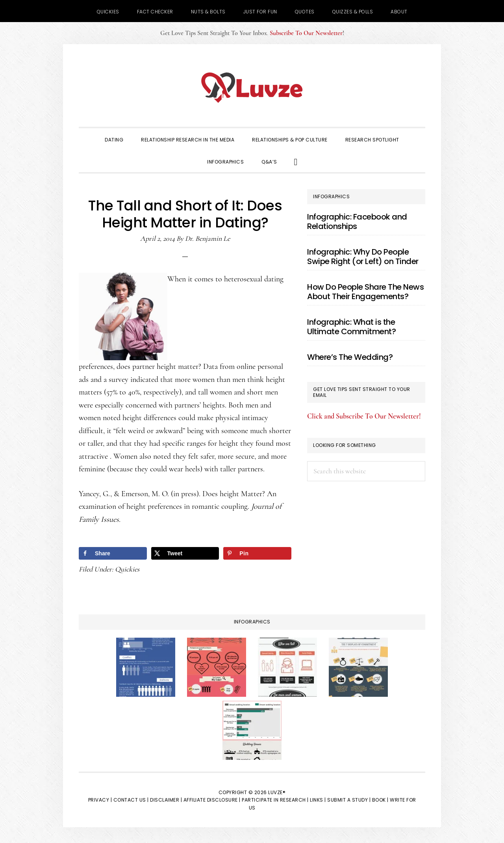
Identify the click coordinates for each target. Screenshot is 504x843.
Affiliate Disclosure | (212, 800)
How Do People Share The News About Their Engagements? (365, 292)
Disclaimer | (166, 800)
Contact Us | (131, 800)
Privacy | (100, 800)
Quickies (127, 569)
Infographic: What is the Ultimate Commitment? (351, 327)
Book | (380, 800)
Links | (318, 800)
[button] (296, 161)
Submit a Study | (349, 800)
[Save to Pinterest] (257, 553)
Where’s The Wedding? (350, 357)
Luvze (252, 87)
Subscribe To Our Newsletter (306, 33)
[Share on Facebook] (113, 553)
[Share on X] (185, 553)
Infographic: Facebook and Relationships (357, 221)
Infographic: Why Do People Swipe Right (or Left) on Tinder (363, 257)
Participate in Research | (275, 800)
